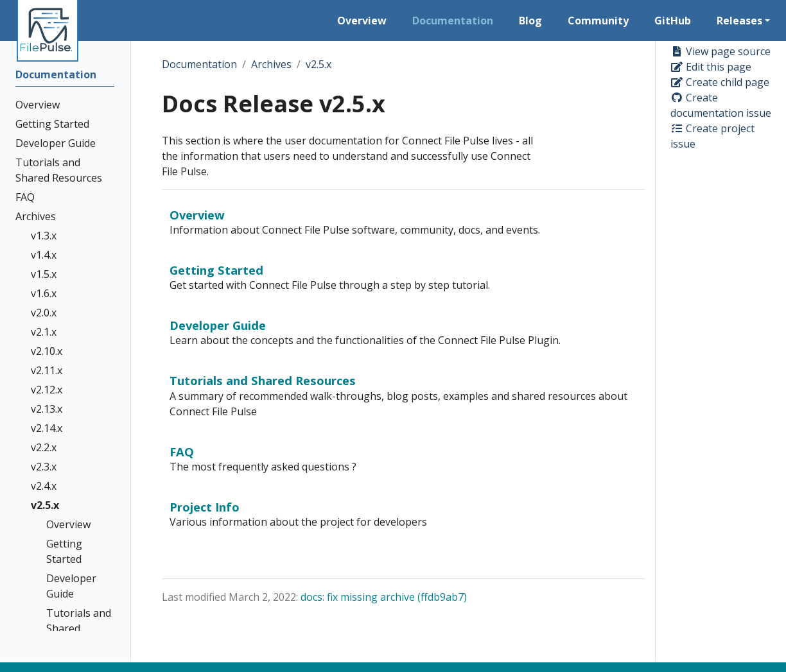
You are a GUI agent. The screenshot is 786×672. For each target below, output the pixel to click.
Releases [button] (739, 21)
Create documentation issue (721, 105)
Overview (197, 215)
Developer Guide (218, 325)
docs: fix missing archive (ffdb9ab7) (384, 597)
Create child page (720, 82)
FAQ (182, 452)
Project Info (205, 507)
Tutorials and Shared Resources (263, 380)
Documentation (199, 64)
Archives (271, 64)
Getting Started (216, 270)
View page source (720, 51)
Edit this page (711, 67)
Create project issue (712, 136)
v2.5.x (319, 64)
